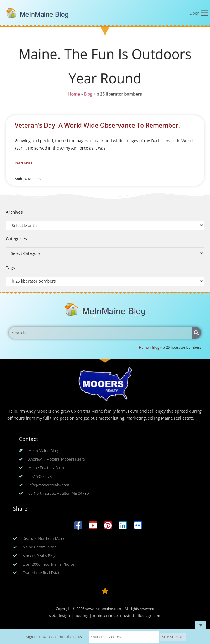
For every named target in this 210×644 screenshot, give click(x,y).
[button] (194, 13)
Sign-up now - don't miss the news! (54, 637)
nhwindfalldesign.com (141, 615)
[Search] (196, 333)
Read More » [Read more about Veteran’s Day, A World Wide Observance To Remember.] (25, 163)
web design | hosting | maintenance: (84, 615)
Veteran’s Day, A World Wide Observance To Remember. (97, 125)
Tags (10, 268)
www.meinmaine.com (103, 609)
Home (74, 94)
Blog (88, 94)
